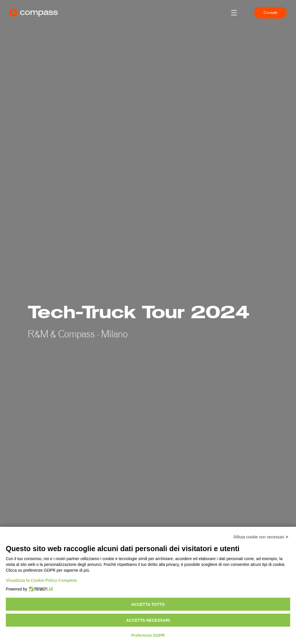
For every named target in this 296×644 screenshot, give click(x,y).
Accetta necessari (148, 620)
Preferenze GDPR (148, 635)
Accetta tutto (148, 604)
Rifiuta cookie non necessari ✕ (261, 537)
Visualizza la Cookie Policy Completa (41, 580)
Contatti (270, 13)
